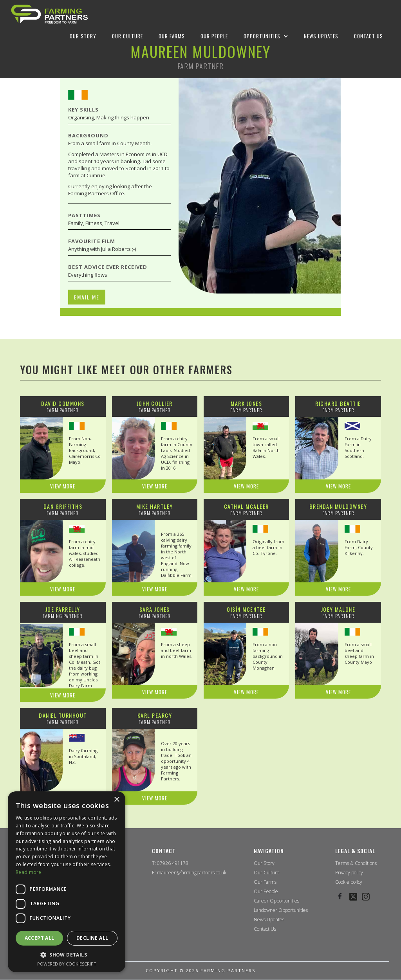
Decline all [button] (92, 938)
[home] (49, 14)
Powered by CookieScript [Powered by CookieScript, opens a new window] (67, 964)
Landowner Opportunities (281, 910)
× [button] (117, 800)
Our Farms (265, 882)
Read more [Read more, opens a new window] (29, 872)
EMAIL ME (87, 331)
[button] (266, 36)
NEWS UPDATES (321, 36)
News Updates (269, 920)
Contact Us (265, 929)
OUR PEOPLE (214, 36)
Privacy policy (349, 873)
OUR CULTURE (127, 36)
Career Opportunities (276, 901)
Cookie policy (349, 882)
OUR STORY (83, 36)
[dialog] (67, 882)
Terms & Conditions (356, 863)
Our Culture (267, 873)
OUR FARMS (172, 36)
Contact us (368, 36)
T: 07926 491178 (170, 863)
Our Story (264, 863)
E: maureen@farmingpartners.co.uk (189, 873)
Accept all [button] (40, 938)
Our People (266, 892)
